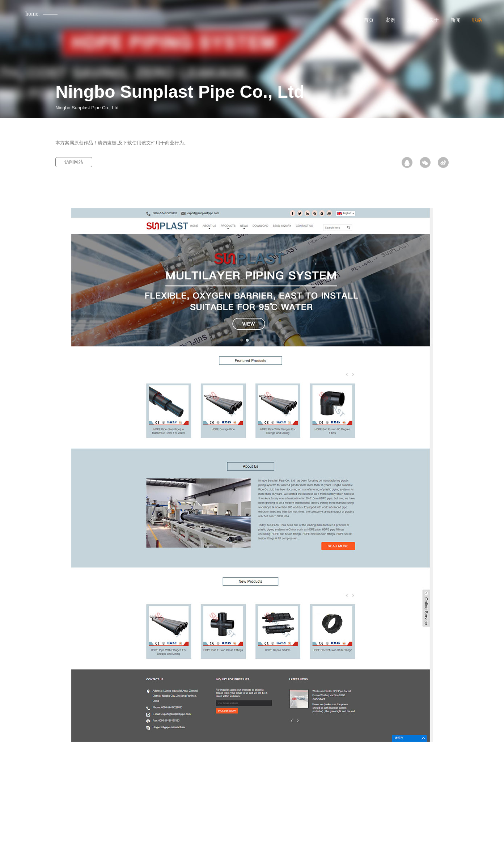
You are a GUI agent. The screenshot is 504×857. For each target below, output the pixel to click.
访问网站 (74, 162)
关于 (434, 20)
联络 (477, 20)
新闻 (456, 20)
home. (33, 14)
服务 (412, 20)
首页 (369, 20)
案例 (390, 20)
